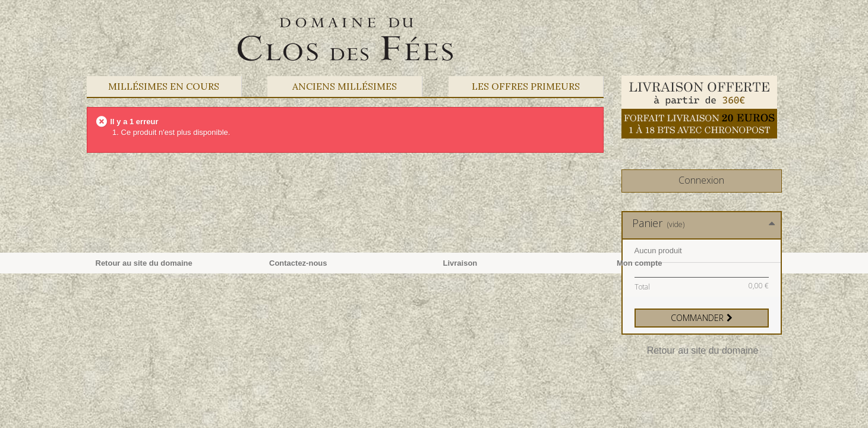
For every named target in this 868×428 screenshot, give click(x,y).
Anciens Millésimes (345, 86)
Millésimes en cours (164, 86)
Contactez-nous (298, 263)
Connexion (701, 180)
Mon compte (640, 263)
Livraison (460, 263)
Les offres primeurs (526, 86)
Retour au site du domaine (703, 350)
